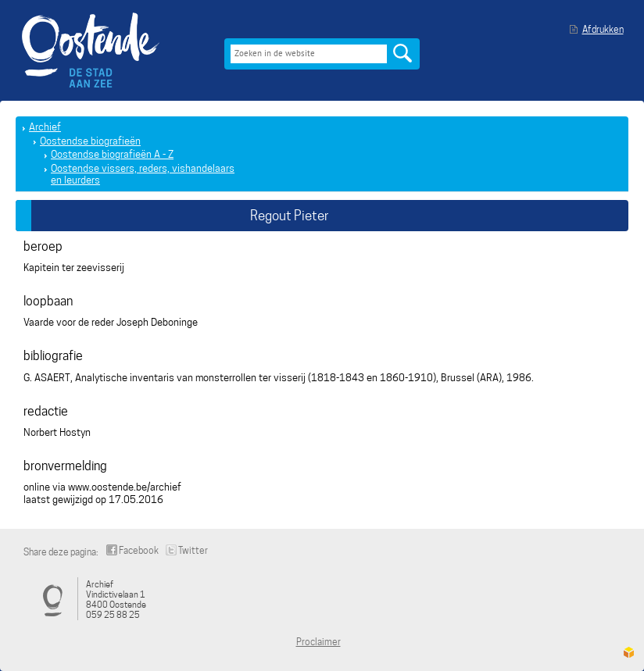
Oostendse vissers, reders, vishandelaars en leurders (143, 175)
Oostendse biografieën (90, 141)
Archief (45, 127)
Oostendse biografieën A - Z (112, 154)
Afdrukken (603, 29)
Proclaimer (318, 642)
